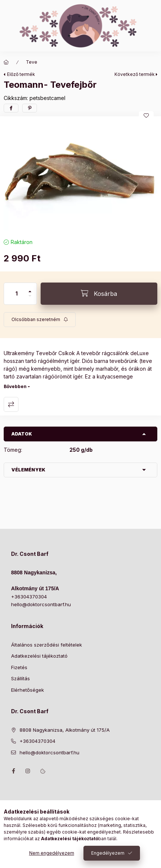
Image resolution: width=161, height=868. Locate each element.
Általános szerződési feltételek (47, 645)
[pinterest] (30, 108)
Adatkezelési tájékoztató (39, 656)
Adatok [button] (22, 434)
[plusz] (30, 288)
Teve (32, 62)
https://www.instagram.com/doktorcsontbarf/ (28, 771)
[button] (80, 176)
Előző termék (21, 74)
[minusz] (30, 299)
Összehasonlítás (11, 404)
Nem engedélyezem (52, 853)
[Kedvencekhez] (146, 116)
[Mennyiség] (17, 294)
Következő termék (135, 74)
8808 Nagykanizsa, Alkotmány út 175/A (65, 730)
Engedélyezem (108, 853)
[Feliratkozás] (40, 320)
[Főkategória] (6, 62)
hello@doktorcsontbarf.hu (41, 604)
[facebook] (11, 108)
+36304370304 (29, 597)
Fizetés (19, 667)
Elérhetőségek (28, 690)
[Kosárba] (99, 294)
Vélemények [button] (28, 470)
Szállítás (20, 678)
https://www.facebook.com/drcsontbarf (13, 771)
